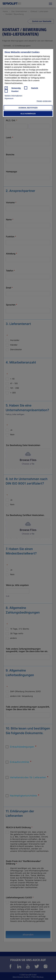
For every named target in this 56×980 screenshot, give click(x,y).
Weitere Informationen (13, 96)
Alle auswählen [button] (28, 114)
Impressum (9, 98)
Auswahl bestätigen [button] (28, 108)
